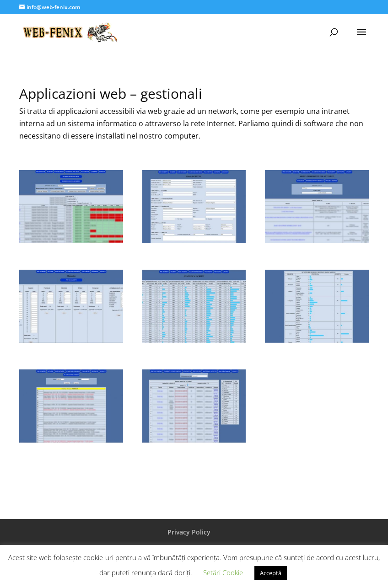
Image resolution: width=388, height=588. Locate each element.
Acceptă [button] (271, 573)
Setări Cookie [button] (223, 572)
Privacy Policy (189, 532)
